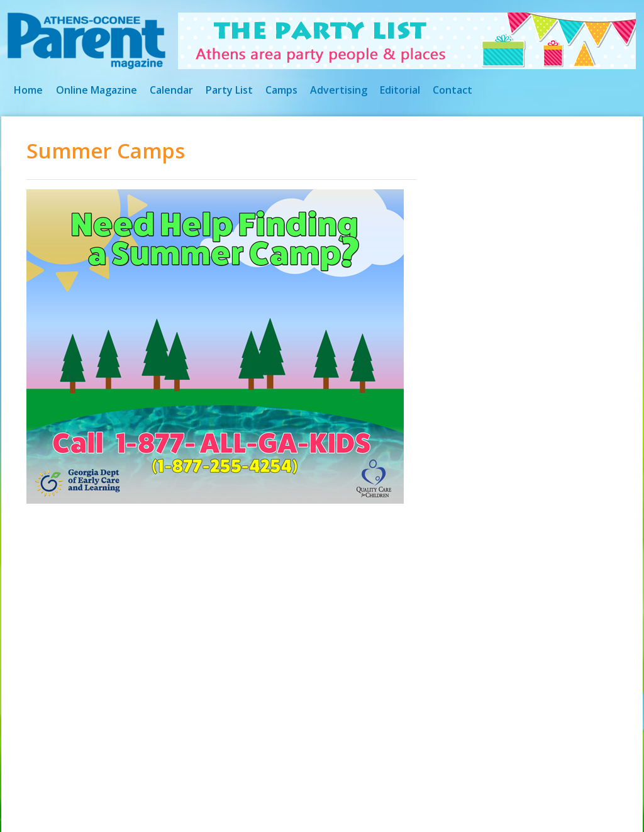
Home (28, 90)
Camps (281, 90)
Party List (229, 90)
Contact (452, 90)
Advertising (339, 90)
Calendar (171, 90)
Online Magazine (97, 90)
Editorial (400, 90)
